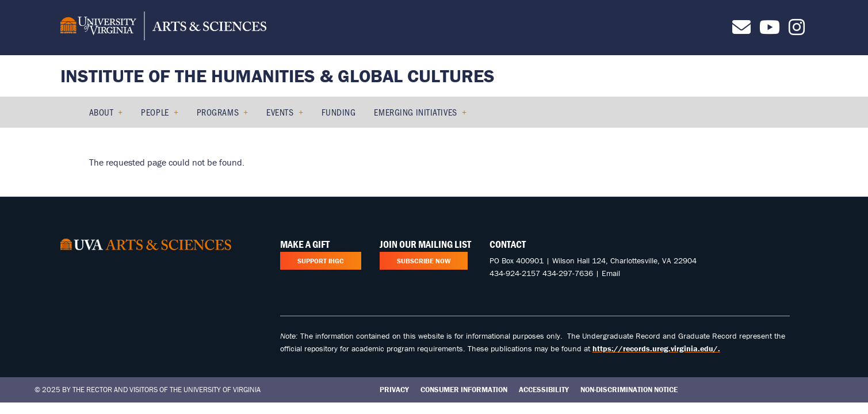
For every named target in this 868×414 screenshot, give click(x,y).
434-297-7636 (568, 273)
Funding (339, 112)
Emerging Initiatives (415, 112)
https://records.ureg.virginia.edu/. (656, 348)
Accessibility (544, 390)
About (102, 112)
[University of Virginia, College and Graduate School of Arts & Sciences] (163, 28)
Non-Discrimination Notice (629, 390)
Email (611, 273)
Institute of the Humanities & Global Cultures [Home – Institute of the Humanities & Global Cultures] (278, 76)
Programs (218, 112)
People (155, 112)
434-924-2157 (515, 273)
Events (280, 112)
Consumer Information (464, 390)
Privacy (394, 390)
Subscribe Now (424, 261)
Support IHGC (321, 261)
